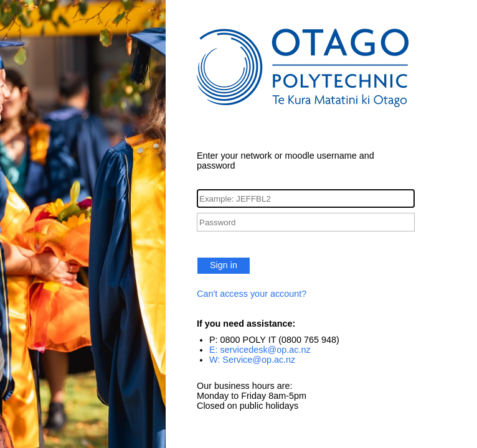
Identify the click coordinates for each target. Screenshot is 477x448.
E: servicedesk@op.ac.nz (260, 350)
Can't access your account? (252, 294)
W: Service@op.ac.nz (252, 360)
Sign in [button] (224, 265)
